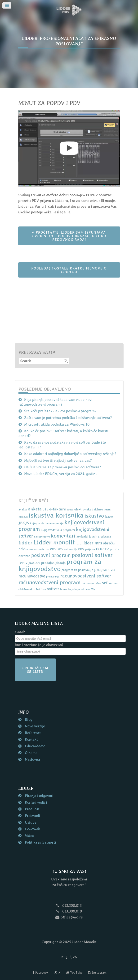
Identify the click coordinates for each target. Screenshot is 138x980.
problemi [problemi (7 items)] (34, 563)
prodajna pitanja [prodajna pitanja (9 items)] (53, 563)
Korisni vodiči (35, 802)
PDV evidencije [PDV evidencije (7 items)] (67, 549)
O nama (31, 753)
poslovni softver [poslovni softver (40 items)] (92, 555)
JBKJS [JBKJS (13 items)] (24, 523)
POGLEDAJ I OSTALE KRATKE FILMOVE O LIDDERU (69, 270)
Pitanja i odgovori (39, 796)
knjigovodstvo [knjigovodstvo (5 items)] (42, 537)
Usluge (30, 822)
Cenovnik (32, 829)
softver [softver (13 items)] (53, 589)
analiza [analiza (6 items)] (23, 509)
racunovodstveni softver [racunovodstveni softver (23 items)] (86, 576)
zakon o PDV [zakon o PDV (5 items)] (88, 589)
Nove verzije (34, 726)
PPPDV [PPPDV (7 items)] (23, 563)
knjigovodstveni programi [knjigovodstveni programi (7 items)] (58, 530)
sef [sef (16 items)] (105, 583)
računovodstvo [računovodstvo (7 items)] (91, 583)
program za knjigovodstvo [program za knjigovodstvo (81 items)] (60, 565)
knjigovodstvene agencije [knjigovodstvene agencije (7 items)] (47, 523)
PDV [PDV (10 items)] (53, 549)
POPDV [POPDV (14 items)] (102, 549)
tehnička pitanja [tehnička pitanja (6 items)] (70, 589)
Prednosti (32, 809)
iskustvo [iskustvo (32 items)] (94, 516)
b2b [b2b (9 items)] (45, 509)
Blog (28, 719)
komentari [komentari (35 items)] (63, 536)
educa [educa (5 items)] (70, 509)
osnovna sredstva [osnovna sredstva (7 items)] (37, 549)
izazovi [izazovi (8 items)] (110, 516)
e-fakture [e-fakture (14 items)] (58, 509)
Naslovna (32, 759)
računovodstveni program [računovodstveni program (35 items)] (49, 582)
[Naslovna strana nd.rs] (69, 10)
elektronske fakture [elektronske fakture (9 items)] (89, 509)
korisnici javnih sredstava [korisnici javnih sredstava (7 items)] (94, 536)
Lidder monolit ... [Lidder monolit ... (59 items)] (57, 542)
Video (29, 836)
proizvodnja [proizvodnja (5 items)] (53, 576)
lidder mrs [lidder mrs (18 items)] (92, 543)
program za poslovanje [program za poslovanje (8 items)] (77, 570)
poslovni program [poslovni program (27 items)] (51, 555)
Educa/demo (35, 746)
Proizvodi (32, 816)
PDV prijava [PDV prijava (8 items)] (87, 549)
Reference (33, 733)
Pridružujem (35, 670)
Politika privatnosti (40, 842)
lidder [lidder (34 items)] (25, 543)
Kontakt (31, 739)
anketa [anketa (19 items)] (35, 509)
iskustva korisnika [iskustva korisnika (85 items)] (56, 515)
